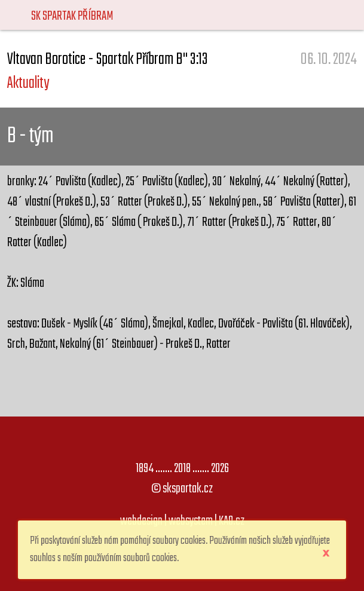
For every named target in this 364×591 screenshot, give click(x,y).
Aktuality (28, 83)
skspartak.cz (188, 489)
